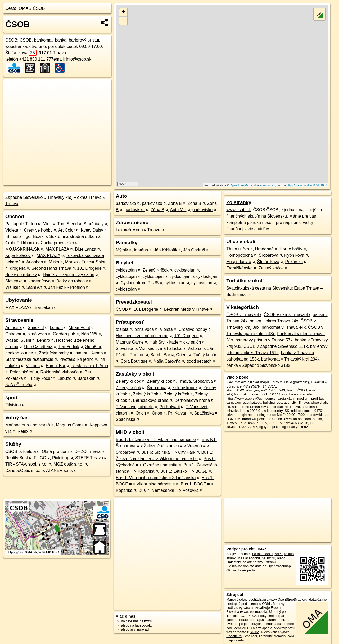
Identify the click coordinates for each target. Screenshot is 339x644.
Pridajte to (234, 636)
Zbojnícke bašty (54, 353)
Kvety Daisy (92, 230)
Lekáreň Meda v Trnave (138, 230)
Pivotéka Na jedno (76, 359)
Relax (23, 431)
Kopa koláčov (18, 256)
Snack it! (36, 328)
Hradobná (264, 249)
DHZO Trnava (88, 451)
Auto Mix (178, 210)
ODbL (266, 604)
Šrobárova (157, 388)
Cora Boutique (134, 361)
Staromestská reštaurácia (29, 359)
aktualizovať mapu (255, 382)
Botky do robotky (21, 275)
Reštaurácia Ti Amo (90, 366)
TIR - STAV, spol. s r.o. (26, 464)
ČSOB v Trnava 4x (244, 315)
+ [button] (123, 12)
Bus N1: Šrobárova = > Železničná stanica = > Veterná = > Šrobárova (166, 446)
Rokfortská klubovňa (60, 372)
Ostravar (13, 334)
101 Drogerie (89, 268)
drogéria (18, 268)
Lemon (56, 328)
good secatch (199, 361)
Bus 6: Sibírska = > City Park (168, 452)
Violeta (12, 230)
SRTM (254, 632)
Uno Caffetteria (38, 347)
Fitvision (13, 405)
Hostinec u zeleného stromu (142, 336)
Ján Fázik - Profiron (67, 287)
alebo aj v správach (136, 629)
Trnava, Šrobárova (195, 381)
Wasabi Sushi (18, 340)
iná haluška (171, 348)
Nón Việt (89, 334)
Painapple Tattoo (21, 224)
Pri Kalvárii (170, 407)
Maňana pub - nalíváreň (28, 425)
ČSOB (39, 8)
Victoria (33, 366)
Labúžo (64, 378)
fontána (141, 250)
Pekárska (294, 262)
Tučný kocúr (40, 378)
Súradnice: (234, 386)
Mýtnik (122, 250)
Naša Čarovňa (19, 385)
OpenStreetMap (240, 185)
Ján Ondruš (194, 250)
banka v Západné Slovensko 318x (258, 365)
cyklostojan (126, 270)
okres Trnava (89, 197)
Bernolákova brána (151, 400)
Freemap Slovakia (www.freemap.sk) (255, 610)
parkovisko (126, 203)
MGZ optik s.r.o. (68, 464)
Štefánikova (21, 53)
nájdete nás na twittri (137, 621)
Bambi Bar (56, 366)
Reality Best (17, 458)
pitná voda (37, 334)
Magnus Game (70, 425)
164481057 (319, 382)
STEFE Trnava (89, 458)
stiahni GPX (235, 390)
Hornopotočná (240, 255)
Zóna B (175, 203)
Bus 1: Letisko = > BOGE (184, 471)
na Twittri (268, 558)
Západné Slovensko (24, 197)
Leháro (43, 340)
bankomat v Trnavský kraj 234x (290, 359)
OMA (24, 8)
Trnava (12, 204)
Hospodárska (239, 262)
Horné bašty (291, 249)
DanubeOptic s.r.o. (23, 470)
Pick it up (61, 458)
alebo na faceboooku (137, 625)
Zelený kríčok (128, 381)
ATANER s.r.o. (60, 470)
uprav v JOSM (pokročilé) (290, 382)
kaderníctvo (40, 281)
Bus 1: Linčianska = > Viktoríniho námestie (156, 440)
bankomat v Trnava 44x (284, 327)
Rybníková (294, 255)
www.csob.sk (238, 210)
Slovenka (14, 281)
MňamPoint (79, 328)
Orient (182, 355)
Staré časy (94, 224)
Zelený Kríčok (156, 270)
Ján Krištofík (166, 250)
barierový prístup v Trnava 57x (264, 340)
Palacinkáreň (22, 372)
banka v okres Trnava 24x (274, 321)
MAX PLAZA (57, 249)
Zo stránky (239, 202)
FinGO (40, 458)
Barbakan (44, 307)
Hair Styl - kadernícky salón (68, 275)
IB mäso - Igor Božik (24, 237)
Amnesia (13, 328)
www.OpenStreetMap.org (288, 599)
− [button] (123, 21)
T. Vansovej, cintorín (135, 407)
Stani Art (34, 287)
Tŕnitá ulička (238, 249)
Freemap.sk (267, 185)
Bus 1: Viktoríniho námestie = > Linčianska (156, 478)
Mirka (54, 262)
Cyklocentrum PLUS (139, 283)
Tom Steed (67, 224)
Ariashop (35, 262)
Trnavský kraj (60, 197)
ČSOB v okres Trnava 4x (287, 315)
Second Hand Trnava (51, 268)
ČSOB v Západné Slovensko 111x (276, 346)
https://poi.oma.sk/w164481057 (307, 185)
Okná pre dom (55, 451)
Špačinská (204, 413)
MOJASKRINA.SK (22, 249)
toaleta (30, 451)
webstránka (16, 46)
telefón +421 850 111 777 (29, 59)
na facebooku (262, 554)
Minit (47, 224)
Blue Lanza (85, 249)
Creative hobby (38, 230)
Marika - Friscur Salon (86, 262)
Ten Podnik (69, 347)
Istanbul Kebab (89, 353)
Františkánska (239, 268)
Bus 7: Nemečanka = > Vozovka (169, 490)
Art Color (67, 230)
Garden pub (64, 334)
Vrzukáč (13, 287)
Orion (141, 413)
